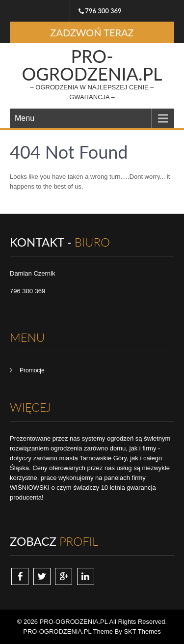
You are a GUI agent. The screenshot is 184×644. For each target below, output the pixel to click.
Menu (25, 118)
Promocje (32, 370)
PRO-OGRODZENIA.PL (92, 65)
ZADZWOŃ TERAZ (92, 32)
